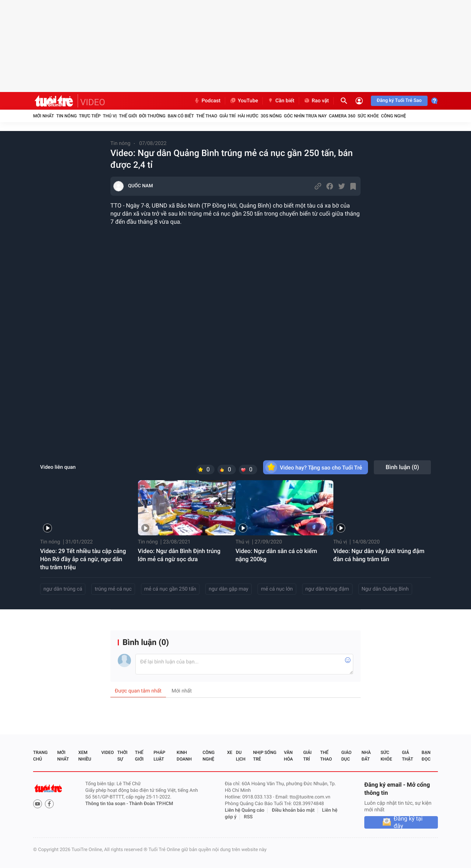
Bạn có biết (181, 116)
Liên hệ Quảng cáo (245, 810)
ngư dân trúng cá (63, 589)
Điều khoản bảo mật (293, 810)
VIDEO (93, 102)
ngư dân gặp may (229, 589)
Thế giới (128, 116)
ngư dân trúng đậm (327, 589)
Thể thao (207, 116)
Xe (230, 752)
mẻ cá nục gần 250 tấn (170, 589)
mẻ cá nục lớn (277, 589)
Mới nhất (44, 116)
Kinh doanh (184, 756)
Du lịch (241, 756)
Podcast (207, 101)
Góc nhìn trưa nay (305, 116)
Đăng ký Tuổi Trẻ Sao (399, 101)
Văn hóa (288, 756)
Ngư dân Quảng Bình (385, 589)
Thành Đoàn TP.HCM (151, 804)
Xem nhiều (85, 756)
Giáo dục (347, 756)
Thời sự (123, 756)
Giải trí (227, 116)
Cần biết (281, 101)
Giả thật (407, 756)
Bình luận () (402, 467)
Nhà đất (366, 756)
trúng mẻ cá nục (113, 589)
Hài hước (248, 116)
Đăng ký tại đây (408, 822)
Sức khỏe (368, 116)
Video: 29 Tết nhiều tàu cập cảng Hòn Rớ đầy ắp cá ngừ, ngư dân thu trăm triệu (83, 559)
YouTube (244, 101)
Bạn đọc (426, 756)
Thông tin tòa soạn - (107, 804)
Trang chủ (40, 756)
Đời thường (152, 116)
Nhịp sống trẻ (265, 756)
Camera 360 (342, 116)
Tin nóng (67, 116)
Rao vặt (316, 101)
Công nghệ (393, 116)
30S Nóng (271, 116)
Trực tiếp (90, 116)
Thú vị (110, 116)
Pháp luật (159, 756)
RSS (248, 817)
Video (107, 752)
